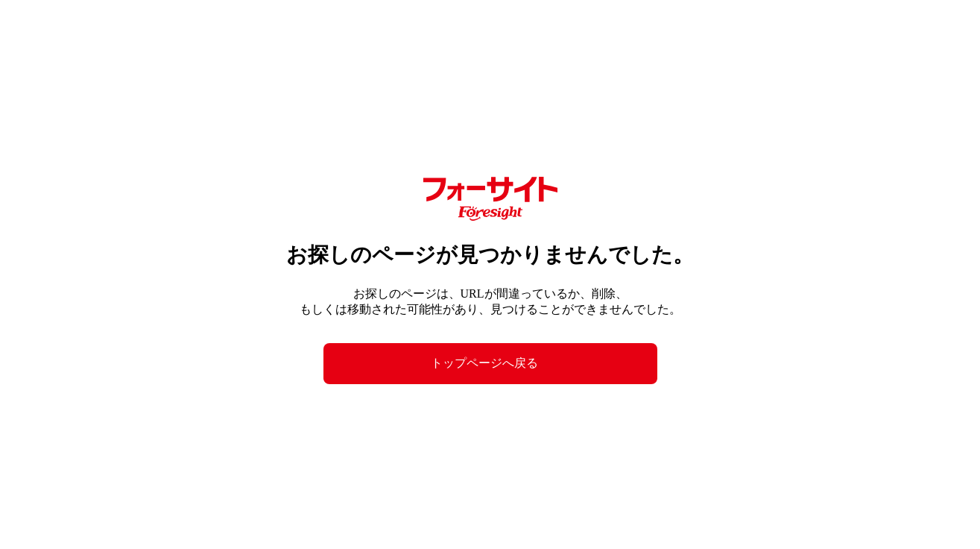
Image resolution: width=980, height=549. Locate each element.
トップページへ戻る (484, 363)
